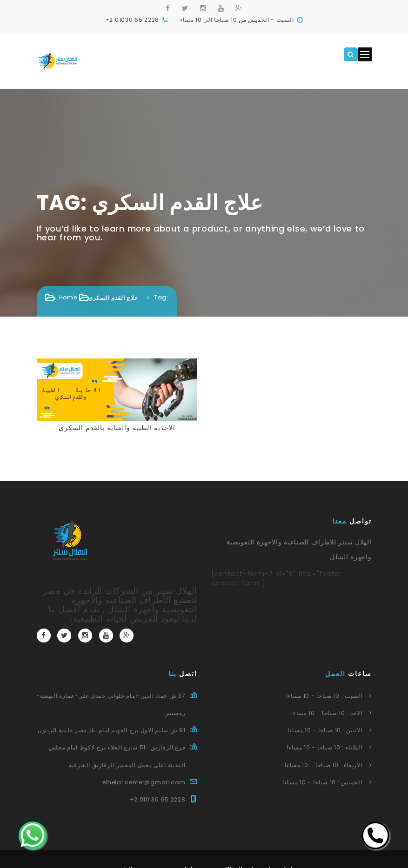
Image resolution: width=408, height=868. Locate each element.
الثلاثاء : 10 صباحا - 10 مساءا (324, 747)
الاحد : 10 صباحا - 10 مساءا (327, 713)
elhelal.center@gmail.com (144, 782)
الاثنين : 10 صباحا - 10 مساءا (325, 730)
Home (68, 297)
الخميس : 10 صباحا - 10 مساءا (322, 782)
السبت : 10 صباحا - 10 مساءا (324, 696)
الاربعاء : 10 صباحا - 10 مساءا (323, 765)
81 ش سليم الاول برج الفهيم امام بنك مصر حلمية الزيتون (111, 730)
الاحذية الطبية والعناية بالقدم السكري (117, 428)
